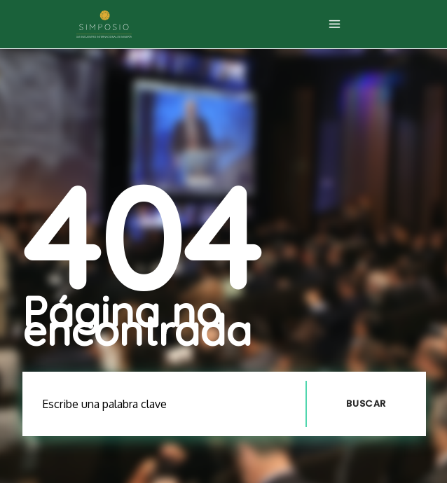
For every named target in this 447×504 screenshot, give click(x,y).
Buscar (366, 404)
